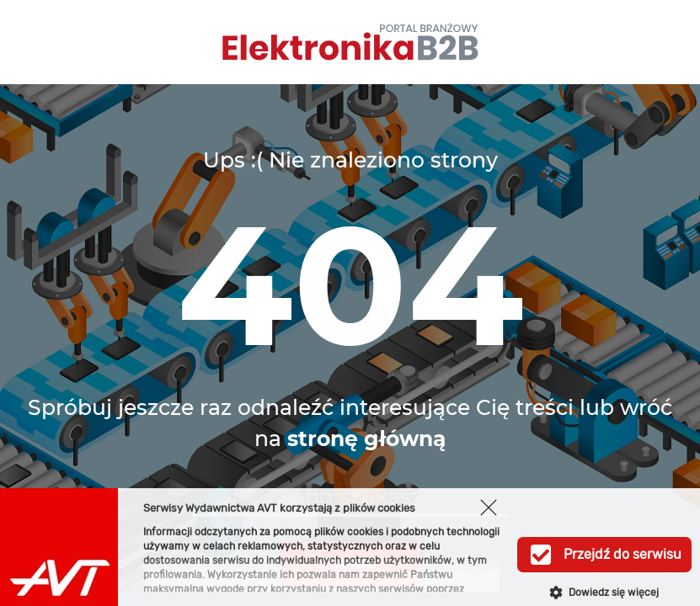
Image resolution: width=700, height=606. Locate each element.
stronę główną (366, 439)
